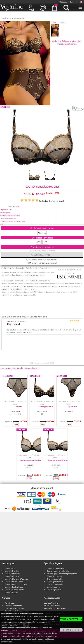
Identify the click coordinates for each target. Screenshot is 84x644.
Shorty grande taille (55, 579)
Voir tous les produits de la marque (70, 273)
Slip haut (19, 407)
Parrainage (9, 603)
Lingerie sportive (54, 587)
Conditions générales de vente (17, 611)
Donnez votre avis (38, 317)
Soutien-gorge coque (46, 407)
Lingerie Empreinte (13, 574)
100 (39, 242)
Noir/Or (42, 233)
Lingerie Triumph (12, 592)
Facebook (63, 2)
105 (45, 242)
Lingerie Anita (10, 568)
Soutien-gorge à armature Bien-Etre (32, 460)
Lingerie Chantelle (12, 571)
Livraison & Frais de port (15, 608)
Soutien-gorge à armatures (10, 215)
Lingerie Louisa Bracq (14, 587)
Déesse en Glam (20, 18)
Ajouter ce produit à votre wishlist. (42, 259)
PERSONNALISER (71, 630)
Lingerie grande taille (8, 218)
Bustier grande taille (55, 584)
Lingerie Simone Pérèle (14, 589)
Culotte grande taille (55, 582)
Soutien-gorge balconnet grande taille (62, 574)
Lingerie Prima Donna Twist (16, 584)
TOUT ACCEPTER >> (71, 619)
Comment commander (14, 605)
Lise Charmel (6, 18)
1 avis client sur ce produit (14, 316)
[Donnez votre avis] (56, 201)
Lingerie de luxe (6, 209)
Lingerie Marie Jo (12, 576)
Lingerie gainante (54, 589)
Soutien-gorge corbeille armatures (59, 460)
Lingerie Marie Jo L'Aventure (16, 579)
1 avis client (44, 201)
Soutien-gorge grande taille (58, 571)
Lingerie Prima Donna (14, 582)
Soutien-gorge (5, 212)
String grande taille (55, 576)
